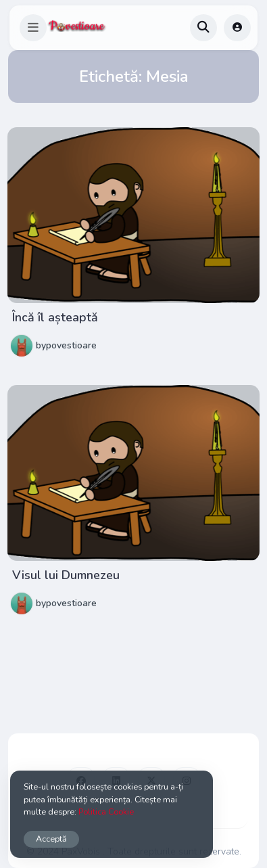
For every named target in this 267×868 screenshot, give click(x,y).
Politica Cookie (106, 812)
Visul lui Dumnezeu (66, 575)
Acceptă (51, 839)
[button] (33, 28)
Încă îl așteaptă (55, 317)
